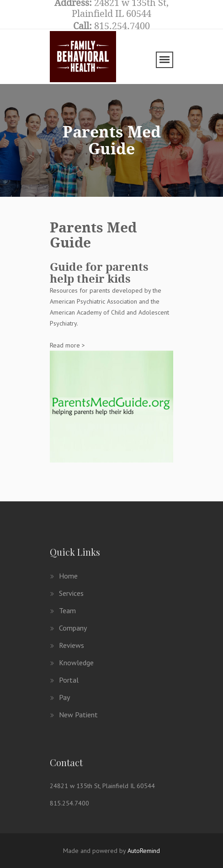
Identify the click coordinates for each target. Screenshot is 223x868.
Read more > (67, 345)
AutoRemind (144, 851)
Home (64, 576)
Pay (60, 697)
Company (68, 628)
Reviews (67, 645)
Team (63, 610)
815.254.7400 (69, 803)
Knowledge (72, 663)
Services (67, 593)
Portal (64, 680)
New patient (74, 715)
